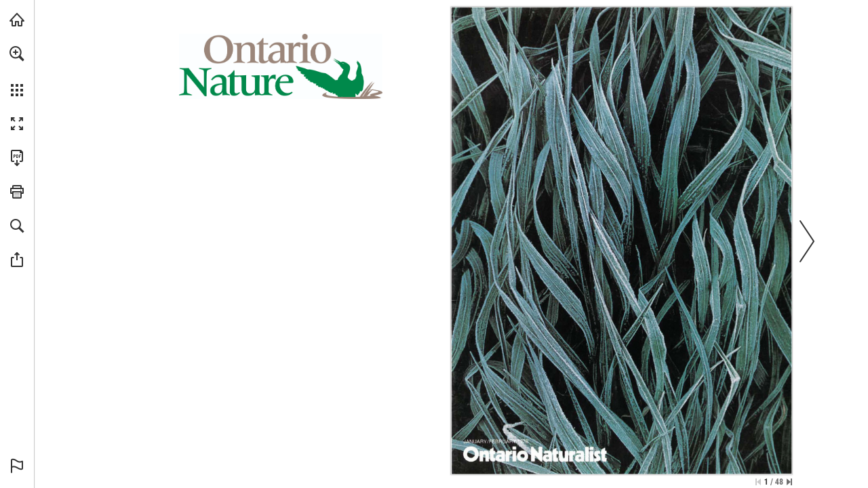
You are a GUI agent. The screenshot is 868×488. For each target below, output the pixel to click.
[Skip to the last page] (789, 482)
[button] (17, 54)
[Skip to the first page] (758, 482)
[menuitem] (17, 71)
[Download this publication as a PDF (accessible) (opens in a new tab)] (17, 158)
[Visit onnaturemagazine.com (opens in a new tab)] (17, 20)
